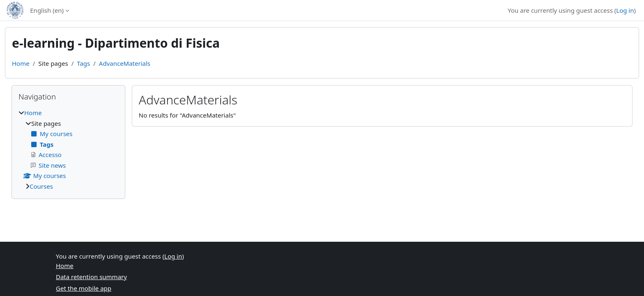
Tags (83, 63)
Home (21, 63)
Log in (625, 10)
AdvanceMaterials (125, 63)
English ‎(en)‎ (47, 10)
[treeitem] (68, 149)
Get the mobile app (84, 288)
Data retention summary (91, 277)
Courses (41, 186)
